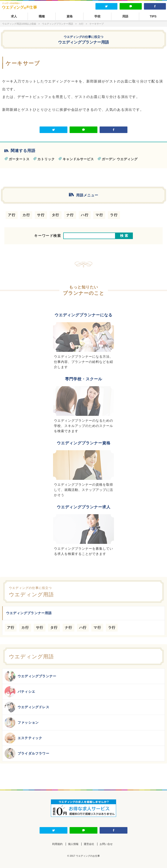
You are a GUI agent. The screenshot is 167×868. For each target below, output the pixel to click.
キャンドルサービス (78, 159)
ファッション (22, 723)
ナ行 (70, 215)
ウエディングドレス (27, 707)
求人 (14, 16)
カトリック (46, 159)
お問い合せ (106, 844)
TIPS (153, 16)
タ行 (56, 215)
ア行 (12, 215)
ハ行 (85, 215)
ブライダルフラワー (27, 753)
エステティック (23, 738)
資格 (70, 16)
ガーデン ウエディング (120, 159)
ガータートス (19, 159)
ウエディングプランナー (30, 676)
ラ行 (114, 215)
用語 (125, 16)
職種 (42, 16)
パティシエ (20, 692)
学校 (97, 16)
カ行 (26, 215)
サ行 (41, 215)
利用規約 (57, 844)
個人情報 (73, 844)
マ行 (99, 215)
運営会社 (89, 844)
